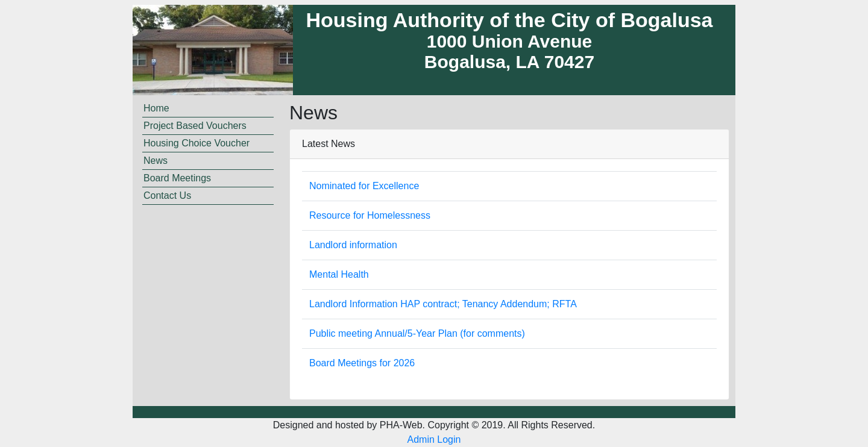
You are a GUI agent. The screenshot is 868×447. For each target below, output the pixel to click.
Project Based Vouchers (195, 126)
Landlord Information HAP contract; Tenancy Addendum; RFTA (443, 304)
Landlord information (353, 245)
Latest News (329, 144)
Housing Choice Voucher (197, 143)
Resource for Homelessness (370, 215)
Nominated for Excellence (364, 186)
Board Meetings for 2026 (362, 363)
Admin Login (434, 439)
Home (156, 108)
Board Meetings (177, 178)
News (156, 161)
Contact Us (167, 195)
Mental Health (339, 274)
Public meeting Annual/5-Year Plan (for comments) (417, 333)
